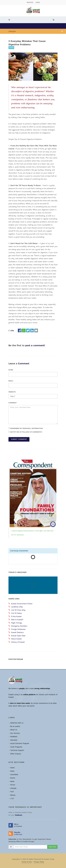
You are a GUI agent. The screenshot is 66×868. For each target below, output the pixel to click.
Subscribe (52, 847)
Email (11, 381)
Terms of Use (27, 862)
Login (38, 2)
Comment (13, 403)
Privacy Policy (39, 862)
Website (12, 392)
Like (12, 331)
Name (11, 370)
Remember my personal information (26, 428)
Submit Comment (19, 439)
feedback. (19, 815)
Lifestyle (12, 31)
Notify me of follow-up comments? (25, 432)
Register (30, 2)
